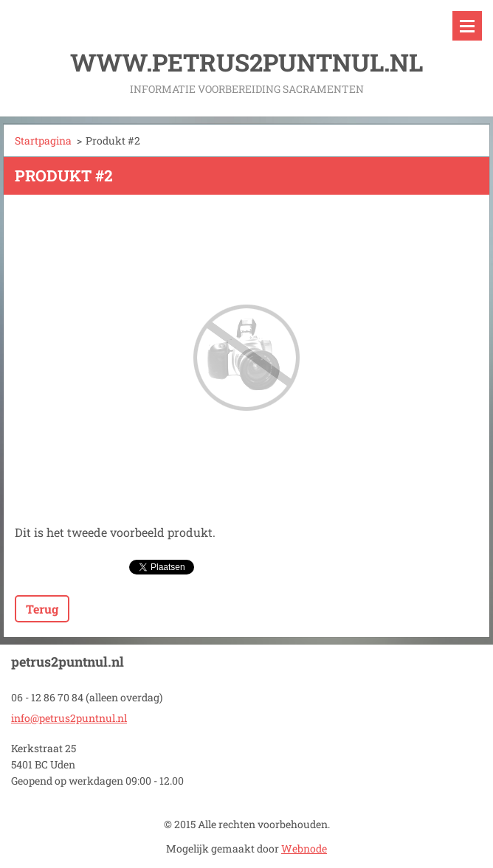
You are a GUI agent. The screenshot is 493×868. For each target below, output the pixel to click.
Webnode (304, 848)
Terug (42, 609)
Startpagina (43, 140)
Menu (467, 26)
